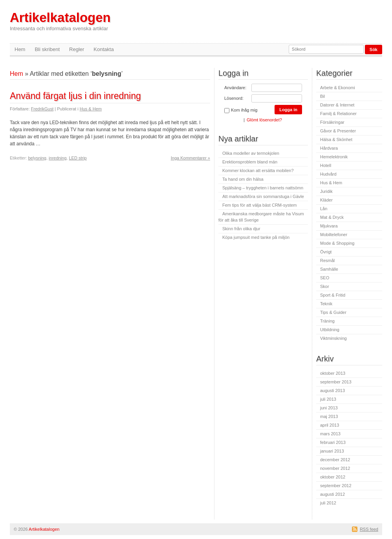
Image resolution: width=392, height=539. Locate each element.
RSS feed (369, 529)
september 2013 (336, 382)
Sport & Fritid (333, 295)
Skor (325, 286)
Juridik (326, 191)
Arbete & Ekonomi (338, 88)
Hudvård (328, 174)
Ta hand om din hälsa (243, 179)
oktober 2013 (333, 373)
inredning (58, 158)
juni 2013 (329, 408)
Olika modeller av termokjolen (251, 153)
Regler (77, 49)
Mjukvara (329, 226)
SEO (325, 278)
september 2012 (336, 486)
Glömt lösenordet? (264, 120)
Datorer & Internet (337, 105)
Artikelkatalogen (60, 21)
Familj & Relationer (338, 114)
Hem (20, 49)
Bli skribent (47, 49)
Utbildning (330, 330)
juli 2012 (328, 503)
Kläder (326, 200)
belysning (37, 158)
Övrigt (326, 252)
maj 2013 (329, 416)
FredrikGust (42, 109)
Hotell (326, 165)
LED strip (78, 158)
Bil (322, 96)
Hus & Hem (91, 109)
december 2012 (335, 460)
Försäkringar (332, 122)
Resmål (327, 260)
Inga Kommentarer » (191, 158)
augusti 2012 (332, 494)
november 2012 (335, 468)
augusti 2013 (332, 390)
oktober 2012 (333, 477)
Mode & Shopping (337, 243)
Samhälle (329, 269)
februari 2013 (333, 442)
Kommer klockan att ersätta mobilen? (258, 170)
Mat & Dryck (332, 217)
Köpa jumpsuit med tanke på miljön (256, 237)
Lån (324, 209)
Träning (327, 321)
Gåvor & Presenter (338, 131)
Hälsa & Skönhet (336, 139)
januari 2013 (332, 451)
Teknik (326, 304)
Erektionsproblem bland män (250, 162)
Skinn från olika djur (241, 229)
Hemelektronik (334, 157)
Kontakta (103, 49)
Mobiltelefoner (334, 235)
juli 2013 (328, 399)
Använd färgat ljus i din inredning (75, 96)
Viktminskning (333, 338)
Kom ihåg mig (241, 110)
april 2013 (330, 425)
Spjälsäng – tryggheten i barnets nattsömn (263, 188)
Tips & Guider (333, 312)
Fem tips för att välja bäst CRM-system (260, 205)
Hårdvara (329, 148)
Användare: (235, 88)
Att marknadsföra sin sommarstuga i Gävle (263, 196)
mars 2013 (330, 434)
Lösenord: (234, 98)
